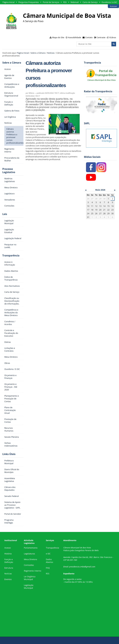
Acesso (8, 548)
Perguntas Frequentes (29, 2)
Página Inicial (9, 2)
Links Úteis (9, 454)
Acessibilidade (75, 37)
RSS (65, 2)
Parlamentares (31, 548)
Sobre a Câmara (38, 53)
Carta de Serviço (90, 2)
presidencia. (74, 567)
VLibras (113, 37)
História (8, 554)
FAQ (48, 568)
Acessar (113, 6)
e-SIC (48, 554)
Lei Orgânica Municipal (30, 578)
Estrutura (9, 568)
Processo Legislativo (9, 171)
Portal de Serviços (51, 2)
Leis (5, 214)
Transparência (11, 256)
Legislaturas (29, 554)
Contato (89, 37)
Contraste (101, 37)
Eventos (8, 579)
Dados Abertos (50, 561)
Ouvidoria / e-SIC (109, 2)
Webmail (75, 2)
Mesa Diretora (30, 559)
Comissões (29, 565)
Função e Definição (9, 561)
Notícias (51, 53)
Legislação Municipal (29, 587)
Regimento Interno (33, 571)
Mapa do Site (58, 37)
